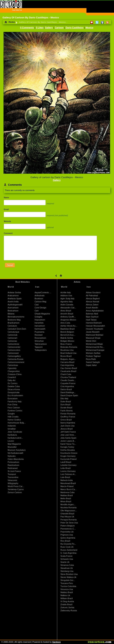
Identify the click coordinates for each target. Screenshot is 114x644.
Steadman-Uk (67, 568)
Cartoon (59, 28)
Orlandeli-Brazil (67, 514)
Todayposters (41, 350)
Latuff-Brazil (66, 462)
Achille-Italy (66, 292)
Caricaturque (13, 332)
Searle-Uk (65, 562)
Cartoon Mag (40, 302)
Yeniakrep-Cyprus (16, 489)
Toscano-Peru (67, 583)
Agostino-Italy (67, 302)
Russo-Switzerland (69, 550)
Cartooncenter (14, 347)
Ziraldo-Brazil (66, 604)
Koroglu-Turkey (67, 447)
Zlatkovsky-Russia (69, 610)
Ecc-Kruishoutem (15, 395)
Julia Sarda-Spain (68, 438)
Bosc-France (66, 344)
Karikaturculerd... (15, 438)
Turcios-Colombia (68, 586)
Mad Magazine (14, 444)
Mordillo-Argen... (68, 504)
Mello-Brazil (66, 498)
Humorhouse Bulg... (17, 423)
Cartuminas (13, 365)
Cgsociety (12, 368)
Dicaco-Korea (14, 389)
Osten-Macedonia (16, 459)
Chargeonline (14, 371)
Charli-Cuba (66, 374)
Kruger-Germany (68, 456)
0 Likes (40, 28)
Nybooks (11, 456)
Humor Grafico (14, 420)
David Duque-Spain (69, 395)
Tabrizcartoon (41, 344)
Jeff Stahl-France (68, 432)
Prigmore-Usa (67, 535)
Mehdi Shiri (91, 341)
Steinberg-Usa (67, 571)
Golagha (38, 317)
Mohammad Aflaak (94, 344)
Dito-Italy (64, 398)
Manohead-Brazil (68, 483)
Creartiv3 (12, 377)
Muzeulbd (12, 447)
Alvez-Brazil (66, 311)
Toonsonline (13, 477)
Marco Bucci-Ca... (68, 489)
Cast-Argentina (67, 365)
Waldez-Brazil (67, 592)
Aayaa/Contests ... (43, 292)
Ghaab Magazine (42, 314)
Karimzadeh (40, 329)
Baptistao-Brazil (68, 329)
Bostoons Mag (14, 320)
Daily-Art (11, 380)
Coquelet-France (68, 383)
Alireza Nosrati (92, 302)
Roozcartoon (40, 338)
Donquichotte (14, 392)
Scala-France (66, 556)
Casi (37, 305)
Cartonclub (13, 335)
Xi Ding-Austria (67, 601)
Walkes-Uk (65, 595)
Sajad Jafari (91, 365)
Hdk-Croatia (13, 417)
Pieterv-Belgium (68, 526)
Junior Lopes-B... (68, 441)
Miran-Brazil (66, 501)
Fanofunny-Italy (15, 402)
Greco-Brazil (66, 420)
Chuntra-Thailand (68, 377)
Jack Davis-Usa (67, 426)
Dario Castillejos (74, 28)
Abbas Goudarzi (93, 292)
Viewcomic (12, 480)
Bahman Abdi (92, 314)
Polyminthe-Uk (67, 532)
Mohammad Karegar (95, 350)
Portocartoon (13, 462)
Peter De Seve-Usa (69, 523)
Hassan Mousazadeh (95, 326)
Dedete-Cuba (14, 386)
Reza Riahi (91, 359)
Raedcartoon (13, 465)
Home (10, 22)
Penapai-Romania (68, 520)
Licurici (11, 441)
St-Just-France (14, 471)
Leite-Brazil (65, 468)
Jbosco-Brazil (66, 429)
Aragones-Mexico (68, 320)
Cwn (37, 311)
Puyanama (39, 332)
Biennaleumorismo (16, 317)
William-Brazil (67, 598)
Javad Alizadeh (93, 332)
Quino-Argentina (68, 538)
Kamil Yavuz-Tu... (68, 444)
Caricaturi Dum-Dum (17, 329)
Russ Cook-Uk (67, 547)
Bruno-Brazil (66, 356)
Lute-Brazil (65, 477)
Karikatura (12, 435)
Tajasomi (39, 347)
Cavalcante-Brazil (68, 371)
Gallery (49, 28)
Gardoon (56, 642)
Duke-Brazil (66, 402)
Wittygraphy (13, 483)
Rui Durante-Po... (68, 544)
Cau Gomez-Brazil (69, 368)
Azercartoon (13, 308)
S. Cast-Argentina (68, 553)
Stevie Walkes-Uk (68, 577)
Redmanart (13, 468)
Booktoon (39, 299)
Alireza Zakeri (92, 305)
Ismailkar (12, 429)
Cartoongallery (14, 356)
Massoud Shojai (93, 338)
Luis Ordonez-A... (68, 474)
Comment (8, 233)
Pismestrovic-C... (68, 529)
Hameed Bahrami (94, 323)
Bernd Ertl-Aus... (68, 335)
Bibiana (11, 314)
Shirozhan (39, 341)
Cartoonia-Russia (15, 359)
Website (7, 221)
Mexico (89, 28)
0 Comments (27, 28)
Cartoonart (12, 338)
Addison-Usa (66, 295)
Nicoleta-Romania (68, 508)
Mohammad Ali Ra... (95, 347)
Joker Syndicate (15, 432)
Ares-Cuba (65, 323)
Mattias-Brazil (67, 495)
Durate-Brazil (66, 408)
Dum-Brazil (65, 405)
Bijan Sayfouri (92, 317)
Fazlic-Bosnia (66, 411)
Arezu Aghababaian (95, 311)
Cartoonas (12, 341)
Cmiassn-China (15, 374)
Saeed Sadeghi (93, 362)
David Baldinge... (68, 392)
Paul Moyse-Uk (67, 517)
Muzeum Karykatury (17, 450)
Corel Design (40, 308)
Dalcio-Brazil (66, 389)
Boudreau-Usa (67, 350)
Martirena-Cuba (67, 492)
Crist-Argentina (67, 386)
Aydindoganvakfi (15, 305)
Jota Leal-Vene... (68, 435)
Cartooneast (13, 353)
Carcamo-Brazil (67, 362)
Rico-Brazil (65, 541)
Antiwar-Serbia (14, 292)
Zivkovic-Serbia (67, 607)
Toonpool (12, 474)
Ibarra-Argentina (68, 423)
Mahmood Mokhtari (95, 335)
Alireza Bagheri (93, 299)
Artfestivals (40, 295)
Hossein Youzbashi (94, 329)
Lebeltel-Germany (68, 465)
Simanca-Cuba (67, 565)
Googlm (11, 414)
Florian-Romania (68, 414)
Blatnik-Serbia (67, 338)
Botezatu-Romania (69, 347)
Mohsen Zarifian (93, 353)
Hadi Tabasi (91, 320)
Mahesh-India (67, 480)
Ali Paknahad (92, 295)
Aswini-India (13, 302)
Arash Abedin (92, 308)
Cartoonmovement (16, 362)
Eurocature (13, 398)
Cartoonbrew (13, 344)
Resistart (39, 335)
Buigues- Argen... (68, 359)
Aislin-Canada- (67, 305)
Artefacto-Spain (15, 299)
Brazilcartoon (13, 323)
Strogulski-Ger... (68, 580)
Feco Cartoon (14, 408)
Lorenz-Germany (68, 471)
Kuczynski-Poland (68, 459)
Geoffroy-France (68, 417)
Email (6, 209)
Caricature (12, 326)
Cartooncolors (14, 350)
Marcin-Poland (67, 486)
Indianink (12, 426)
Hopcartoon (40, 320)
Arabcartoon (13, 295)
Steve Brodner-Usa (69, 574)
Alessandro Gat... (68, 308)
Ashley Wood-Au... (69, 326)
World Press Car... (16, 486)
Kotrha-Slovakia (68, 450)
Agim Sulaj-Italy (67, 299)
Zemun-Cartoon (15, 492)
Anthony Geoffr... (68, 317)
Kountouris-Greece (69, 453)
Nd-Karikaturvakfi (15, 453)
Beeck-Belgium (67, 332)
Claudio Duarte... (68, 380)
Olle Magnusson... (69, 511)
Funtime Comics (15, 411)
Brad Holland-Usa (68, 353)
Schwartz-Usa (67, 559)
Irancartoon (40, 326)
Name (6, 198)
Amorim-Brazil (67, 314)
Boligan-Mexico (67, 341)
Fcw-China (12, 405)
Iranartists (39, 323)
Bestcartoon (13, 311)
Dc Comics (13, 383)
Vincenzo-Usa (67, 589)
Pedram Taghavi (93, 356)
